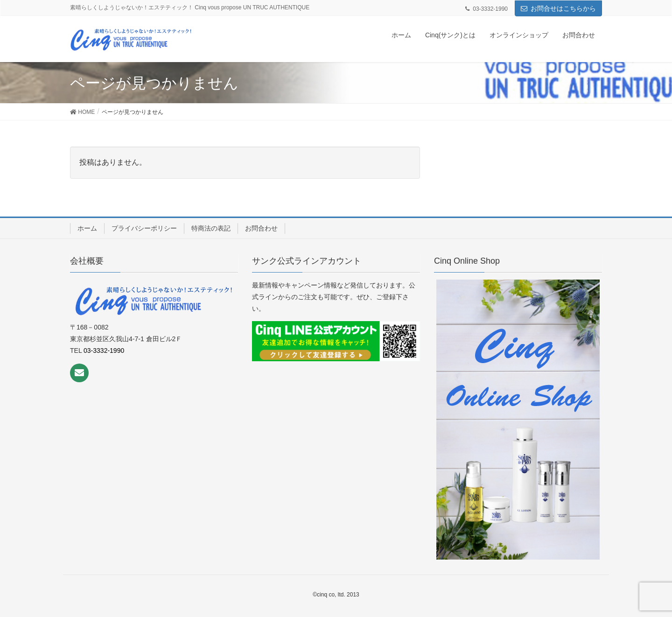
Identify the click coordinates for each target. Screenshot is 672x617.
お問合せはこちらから (563, 8)
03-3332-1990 (104, 351)
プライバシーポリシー (144, 228)
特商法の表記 (211, 228)
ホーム (87, 228)
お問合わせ (261, 228)
